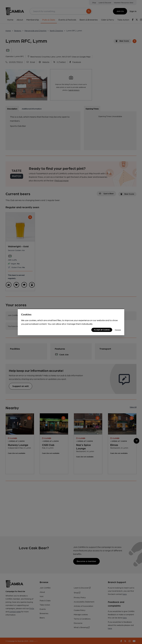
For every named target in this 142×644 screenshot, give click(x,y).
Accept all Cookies (102, 330)
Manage (118, 330)
